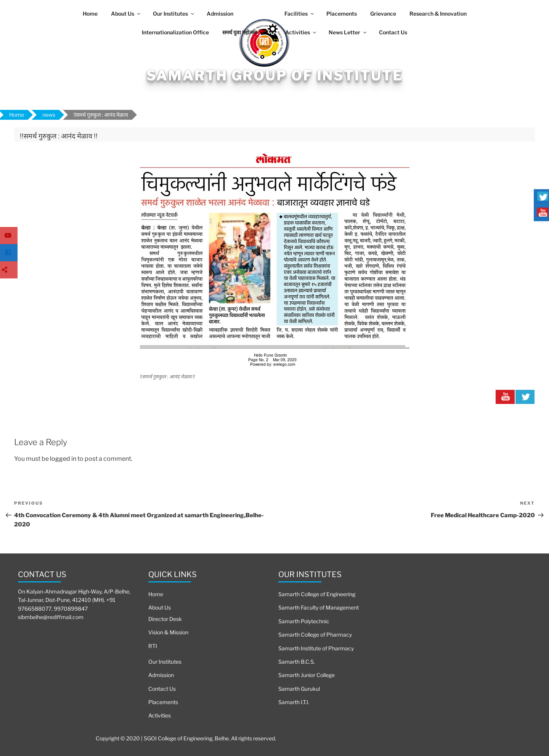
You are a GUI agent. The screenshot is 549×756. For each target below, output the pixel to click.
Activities (301, 32)
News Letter (348, 32)
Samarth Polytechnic (304, 621)
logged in (63, 459)
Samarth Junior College (307, 675)
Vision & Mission (168, 632)
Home (90, 14)
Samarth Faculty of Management (319, 607)
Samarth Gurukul (299, 689)
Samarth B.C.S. (297, 662)
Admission (220, 14)
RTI (153, 646)
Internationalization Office (175, 32)
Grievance (383, 14)
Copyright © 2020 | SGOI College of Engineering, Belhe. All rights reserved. (186, 738)
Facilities (300, 14)
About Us (126, 14)
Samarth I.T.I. (294, 702)
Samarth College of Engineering (317, 594)
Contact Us (393, 32)
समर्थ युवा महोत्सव (248, 32)
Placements (342, 14)
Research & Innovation (438, 14)
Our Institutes (174, 14)
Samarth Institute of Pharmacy (316, 648)
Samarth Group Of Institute (275, 75)
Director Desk (165, 619)
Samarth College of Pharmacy (315, 635)
